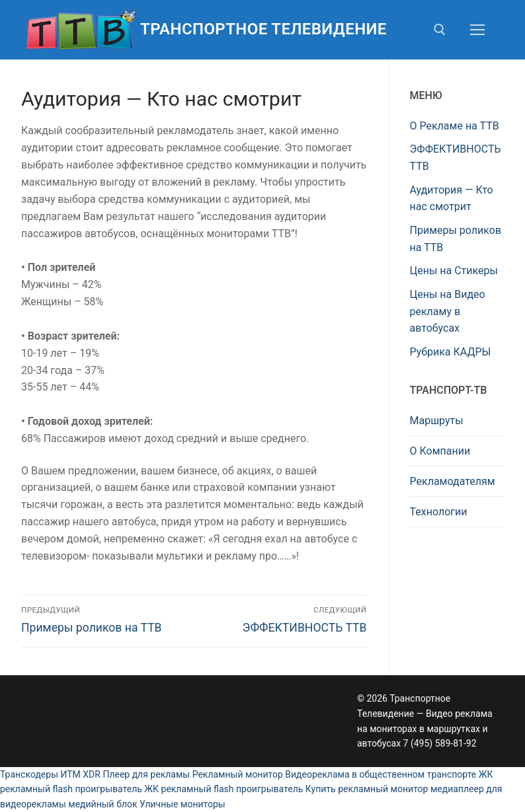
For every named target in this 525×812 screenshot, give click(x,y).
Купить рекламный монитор (367, 789)
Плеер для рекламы (146, 774)
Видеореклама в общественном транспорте (381, 774)
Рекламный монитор (238, 774)
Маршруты (437, 421)
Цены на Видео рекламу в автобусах (448, 312)
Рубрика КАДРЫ (451, 352)
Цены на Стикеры (454, 271)
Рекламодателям (453, 481)
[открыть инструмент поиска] (440, 30)
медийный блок (102, 804)
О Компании (440, 451)
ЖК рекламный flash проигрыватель (223, 789)
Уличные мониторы (182, 804)
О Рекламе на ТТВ (455, 126)
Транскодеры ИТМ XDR (50, 774)
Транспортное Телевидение (263, 29)
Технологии (439, 512)
